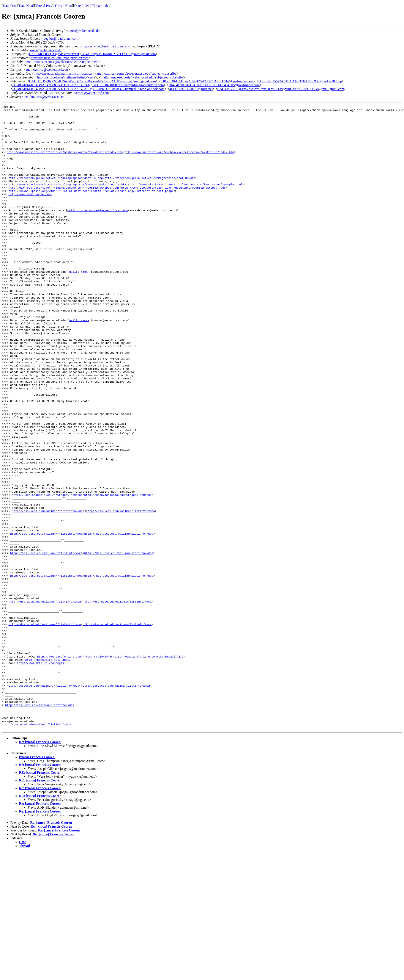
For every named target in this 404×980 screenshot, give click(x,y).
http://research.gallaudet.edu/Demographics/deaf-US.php (150, 193)
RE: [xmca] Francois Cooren (40, 897)
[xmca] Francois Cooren (37, 882)
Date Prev (10, 6)
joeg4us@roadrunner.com (60, 38)
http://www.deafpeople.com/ (30, 212)
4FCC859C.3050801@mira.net (191, 89)
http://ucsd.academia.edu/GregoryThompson (118, 573)
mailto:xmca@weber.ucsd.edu (47, 70)
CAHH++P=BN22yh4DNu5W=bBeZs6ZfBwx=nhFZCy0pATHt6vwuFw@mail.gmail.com (92, 81)
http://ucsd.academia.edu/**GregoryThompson (47, 573)
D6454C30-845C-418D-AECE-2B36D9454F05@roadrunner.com (214, 85)
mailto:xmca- (79, 305)
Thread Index (101, 6)
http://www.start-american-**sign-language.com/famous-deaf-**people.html (68, 200)
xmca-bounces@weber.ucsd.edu (44, 97)
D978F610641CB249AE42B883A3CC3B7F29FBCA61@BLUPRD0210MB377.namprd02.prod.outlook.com (88, 89)
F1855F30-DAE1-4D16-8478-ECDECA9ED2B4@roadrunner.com (207, 81)
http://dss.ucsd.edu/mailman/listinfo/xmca (63, 73)
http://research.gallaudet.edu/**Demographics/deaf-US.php (56, 193)
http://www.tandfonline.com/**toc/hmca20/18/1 (74, 767)
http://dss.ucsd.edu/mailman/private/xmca (60, 58)
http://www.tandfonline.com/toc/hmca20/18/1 (148, 767)
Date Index (82, 6)
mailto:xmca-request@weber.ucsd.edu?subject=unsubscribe (142, 77)
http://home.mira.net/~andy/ (48, 771)
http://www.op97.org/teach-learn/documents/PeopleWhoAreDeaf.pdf (174, 204)
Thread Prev (44, 6)
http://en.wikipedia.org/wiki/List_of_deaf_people (135, 208)
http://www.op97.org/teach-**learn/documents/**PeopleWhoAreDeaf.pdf (64, 204)
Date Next (26, 6)
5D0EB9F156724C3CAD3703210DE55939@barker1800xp (300, 81)
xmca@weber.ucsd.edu (84, 31)
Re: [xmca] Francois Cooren (40, 867)
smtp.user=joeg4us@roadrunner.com (106, 46)
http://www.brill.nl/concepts (40, 775)
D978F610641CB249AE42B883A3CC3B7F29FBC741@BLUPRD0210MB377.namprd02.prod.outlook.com (88, 85)
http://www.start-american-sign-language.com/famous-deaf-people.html (186, 200)
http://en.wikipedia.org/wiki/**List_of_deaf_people (50, 208)
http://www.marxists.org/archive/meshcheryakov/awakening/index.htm (179, 162)
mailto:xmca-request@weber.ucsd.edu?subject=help (62, 62)
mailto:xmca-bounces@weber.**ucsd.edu (98, 232)
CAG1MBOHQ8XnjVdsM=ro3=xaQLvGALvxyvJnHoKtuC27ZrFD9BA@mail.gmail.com (92, 54)
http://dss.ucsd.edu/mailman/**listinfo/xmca (48, 592)
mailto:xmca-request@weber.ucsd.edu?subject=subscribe (137, 73)
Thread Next (63, 6)
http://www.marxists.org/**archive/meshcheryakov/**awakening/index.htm (65, 162)
